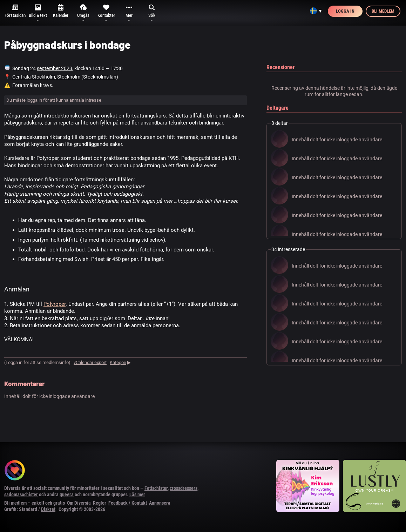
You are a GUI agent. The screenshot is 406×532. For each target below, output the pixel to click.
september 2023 (55, 68)
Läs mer (137, 494)
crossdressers (184, 488)
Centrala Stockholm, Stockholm (46, 77)
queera (67, 494)
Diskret (48, 509)
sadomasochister (21, 494)
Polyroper (55, 304)
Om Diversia (79, 503)
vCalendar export (90, 362)
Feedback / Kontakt (128, 503)
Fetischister (156, 488)
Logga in (345, 11)
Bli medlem (383, 11)
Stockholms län (100, 77)
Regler (100, 503)
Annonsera (160, 503)
